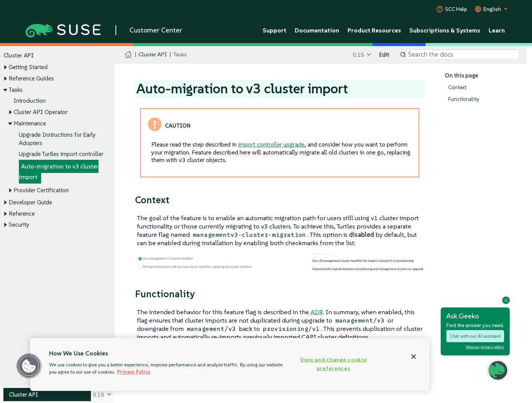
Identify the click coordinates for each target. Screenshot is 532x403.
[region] (230, 364)
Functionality (464, 99)
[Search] (463, 55)
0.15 (358, 55)
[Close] (414, 357)
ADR (317, 312)
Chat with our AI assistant (475, 336)
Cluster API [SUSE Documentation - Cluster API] (153, 55)
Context (457, 87)
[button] (29, 366)
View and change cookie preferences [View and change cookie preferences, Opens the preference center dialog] (334, 364)
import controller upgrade (271, 144)
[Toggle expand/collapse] (5, 68)
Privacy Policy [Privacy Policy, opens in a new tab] (134, 372)
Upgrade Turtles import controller (61, 154)
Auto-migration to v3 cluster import (59, 172)
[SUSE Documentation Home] (128, 55)
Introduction (30, 101)
